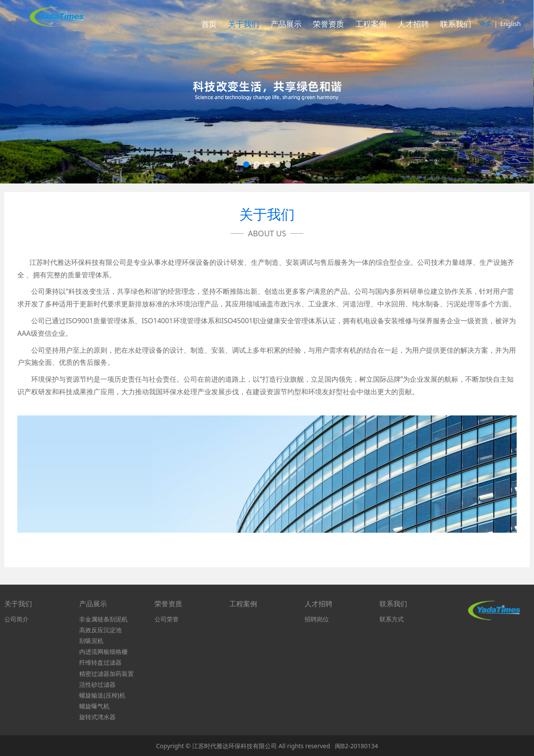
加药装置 (122, 674)
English (511, 24)
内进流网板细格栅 (103, 651)
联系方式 (392, 619)
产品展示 (286, 24)
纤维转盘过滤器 (100, 662)
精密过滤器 (94, 674)
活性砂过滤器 (97, 684)
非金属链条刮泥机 (103, 619)
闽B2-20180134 (357, 746)
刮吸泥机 (91, 641)
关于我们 (244, 24)
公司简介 (16, 619)
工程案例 (371, 24)
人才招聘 (413, 24)
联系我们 (456, 24)
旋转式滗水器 (97, 717)
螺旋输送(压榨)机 (102, 695)
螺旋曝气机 (94, 706)
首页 (209, 24)
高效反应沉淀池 (100, 630)
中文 (486, 24)
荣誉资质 (328, 24)
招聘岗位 (317, 619)
